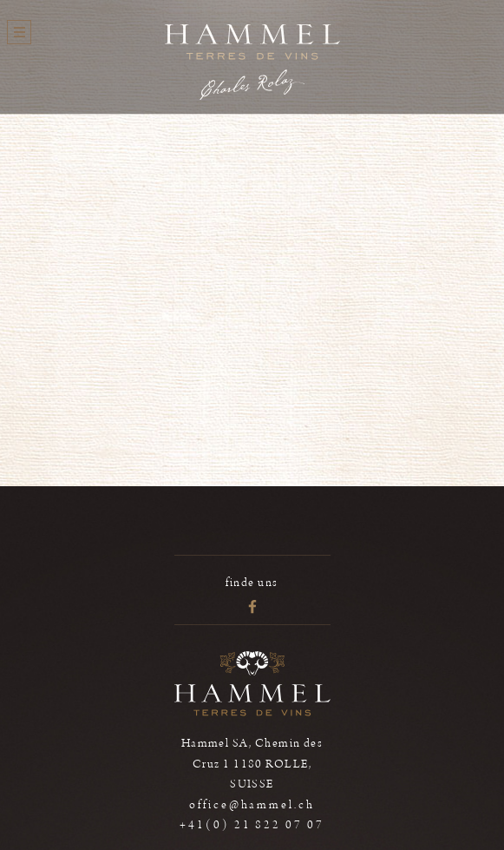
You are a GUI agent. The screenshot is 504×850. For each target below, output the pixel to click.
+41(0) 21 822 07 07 (252, 825)
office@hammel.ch (252, 805)
